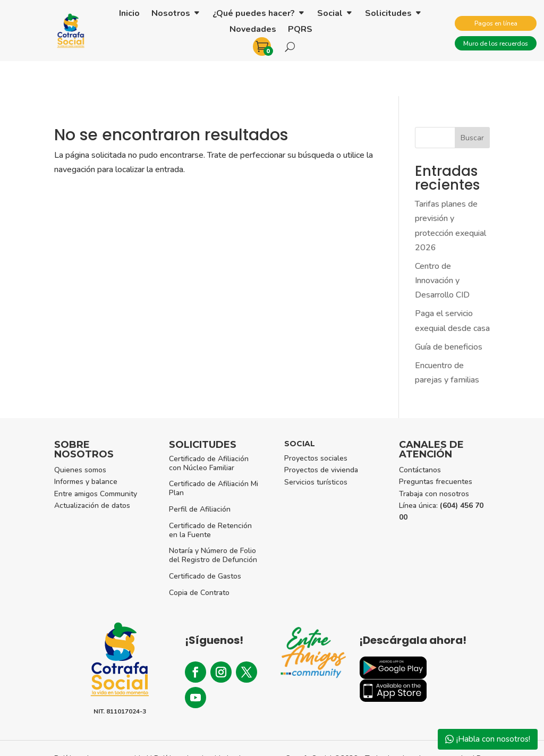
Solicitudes (388, 14)
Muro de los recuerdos (496, 44)
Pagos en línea (496, 23)
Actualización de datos (92, 470)
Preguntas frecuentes (436, 447)
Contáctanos (420, 435)
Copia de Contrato (199, 558)
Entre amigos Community (96, 459)
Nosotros (171, 14)
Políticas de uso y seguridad (101, 723)
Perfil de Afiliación (200, 474)
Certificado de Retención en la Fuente (210, 495)
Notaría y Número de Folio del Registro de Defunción (213, 520)
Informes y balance (86, 447)
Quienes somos (80, 435)
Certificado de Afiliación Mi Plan (214, 453)
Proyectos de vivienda (321, 435)
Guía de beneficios (449, 312)
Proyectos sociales (316, 423)
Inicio (129, 14)
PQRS (300, 30)
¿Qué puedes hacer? (254, 14)
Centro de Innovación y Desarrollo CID (442, 245)
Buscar (472, 103)
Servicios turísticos (316, 447)
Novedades (253, 30)
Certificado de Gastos (205, 541)
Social (330, 14)
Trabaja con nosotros (434, 459)
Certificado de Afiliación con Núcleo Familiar (209, 428)
